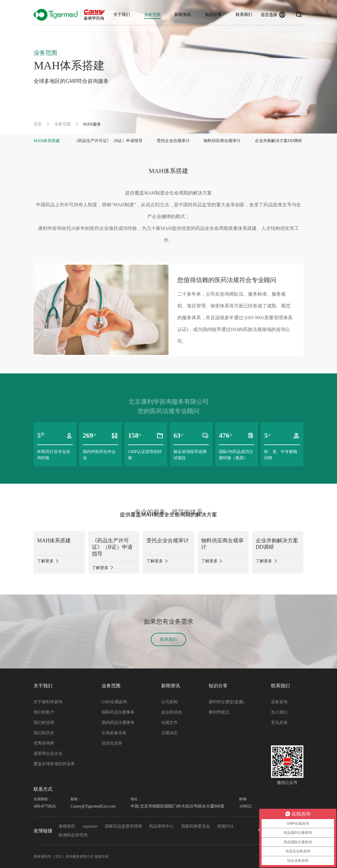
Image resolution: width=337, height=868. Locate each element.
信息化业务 (112, 743)
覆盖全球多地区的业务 (54, 764)
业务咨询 (279, 702)
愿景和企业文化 (48, 753)
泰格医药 (67, 826)
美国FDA (225, 826)
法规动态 (169, 733)
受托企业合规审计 (173, 141)
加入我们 (279, 712)
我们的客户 (44, 712)
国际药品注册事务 (118, 712)
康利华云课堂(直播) (226, 702)
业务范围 (152, 15)
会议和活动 (171, 712)
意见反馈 (279, 723)
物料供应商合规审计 (222, 141)
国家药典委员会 (196, 826)
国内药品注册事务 (118, 723)
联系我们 (244, 15)
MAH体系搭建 (47, 141)
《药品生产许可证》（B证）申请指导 (108, 141)
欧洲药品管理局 (73, 835)
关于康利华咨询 (48, 702)
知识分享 (213, 15)
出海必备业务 (114, 733)
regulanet (90, 826)
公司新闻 (169, 702)
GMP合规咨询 (114, 702)
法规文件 (169, 723)
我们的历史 (44, 733)
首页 (38, 124)
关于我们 (122, 15)
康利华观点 (219, 712)
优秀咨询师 (44, 743)
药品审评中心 (161, 826)
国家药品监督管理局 (123, 826)
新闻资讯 (183, 15)
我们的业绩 (44, 723)
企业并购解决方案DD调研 (278, 141)
